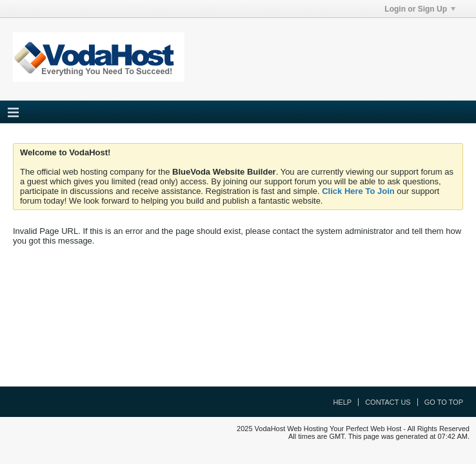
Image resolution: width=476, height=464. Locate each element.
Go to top (444, 402)
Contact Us (388, 402)
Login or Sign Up (420, 9)
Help (342, 402)
